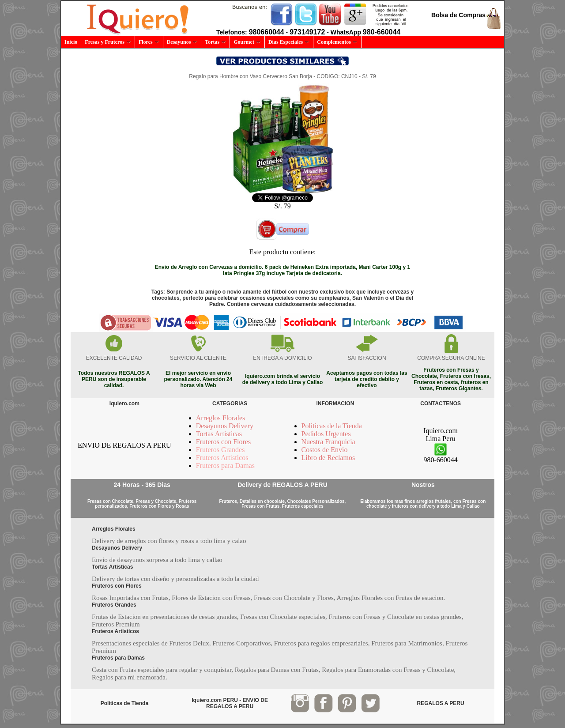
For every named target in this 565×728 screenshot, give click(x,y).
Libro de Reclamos (328, 458)
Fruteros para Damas (225, 466)
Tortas (215, 42)
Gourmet (247, 42)
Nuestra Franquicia (328, 442)
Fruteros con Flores (223, 442)
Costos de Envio (325, 450)
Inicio (71, 42)
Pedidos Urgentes (326, 434)
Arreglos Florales (221, 418)
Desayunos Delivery (225, 426)
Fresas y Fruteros (108, 42)
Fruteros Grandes (220, 450)
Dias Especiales (289, 42)
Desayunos (182, 42)
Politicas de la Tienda (332, 426)
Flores (149, 42)
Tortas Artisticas (219, 434)
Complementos (337, 42)
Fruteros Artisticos (222, 458)
